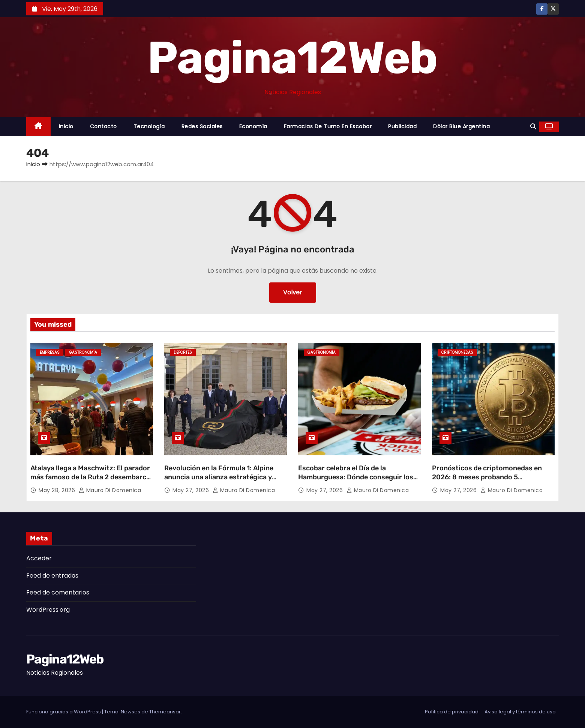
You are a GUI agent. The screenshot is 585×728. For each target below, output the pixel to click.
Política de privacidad (452, 712)
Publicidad (402, 126)
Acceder (39, 558)
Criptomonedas (457, 352)
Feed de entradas (52, 576)
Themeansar (165, 712)
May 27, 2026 (192, 490)
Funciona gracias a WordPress (64, 712)
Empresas (50, 352)
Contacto (103, 126)
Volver (293, 292)
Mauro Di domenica (110, 490)
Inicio (66, 126)
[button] (533, 127)
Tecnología (149, 126)
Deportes (183, 352)
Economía (253, 126)
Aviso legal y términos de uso (520, 712)
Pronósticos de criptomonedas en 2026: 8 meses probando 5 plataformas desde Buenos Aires (487, 477)
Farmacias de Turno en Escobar (328, 126)
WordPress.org (48, 610)
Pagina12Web (292, 58)
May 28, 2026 (58, 490)
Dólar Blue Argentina (461, 126)
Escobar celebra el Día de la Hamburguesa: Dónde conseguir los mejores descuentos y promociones (356, 477)
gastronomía (83, 352)
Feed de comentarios (58, 592)
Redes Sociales (202, 126)
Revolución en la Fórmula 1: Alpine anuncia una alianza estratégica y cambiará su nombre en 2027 (219, 477)
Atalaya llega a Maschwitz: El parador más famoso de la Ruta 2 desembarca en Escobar (90, 477)
